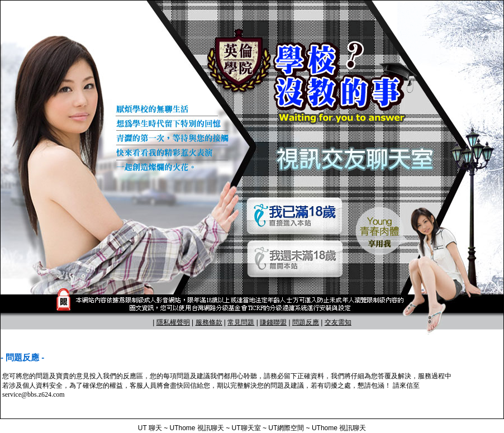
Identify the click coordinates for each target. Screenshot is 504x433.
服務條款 (209, 322)
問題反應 (306, 322)
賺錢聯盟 (273, 322)
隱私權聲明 (173, 322)
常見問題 (241, 322)
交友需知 (338, 322)
